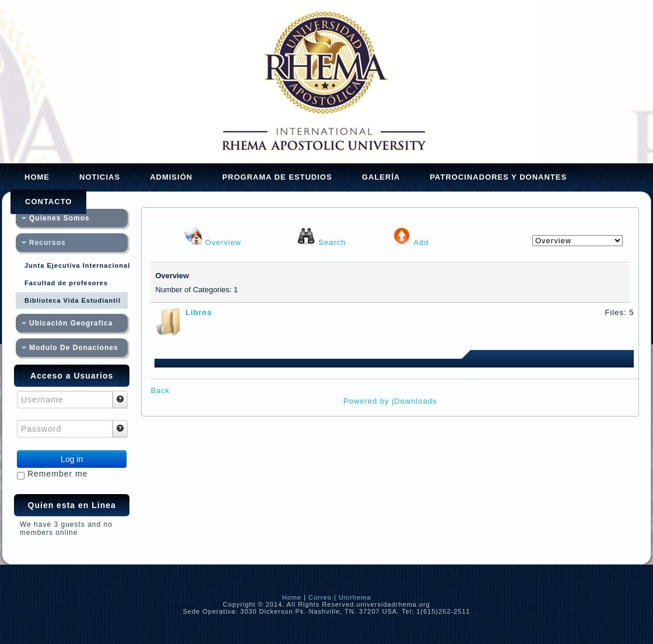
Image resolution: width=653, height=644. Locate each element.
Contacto (48, 202)
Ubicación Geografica (71, 323)
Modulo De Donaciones (74, 348)
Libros (199, 312)
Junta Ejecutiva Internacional (76, 265)
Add (421, 242)
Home (37, 177)
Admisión (171, 177)
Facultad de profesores (66, 283)
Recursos (48, 243)
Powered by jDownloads (390, 401)
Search (332, 242)
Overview (223, 242)
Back (160, 391)
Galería (381, 177)
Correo (320, 597)
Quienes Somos (59, 218)
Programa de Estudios (277, 177)
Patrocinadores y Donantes (498, 177)
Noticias (100, 177)
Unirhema (355, 597)
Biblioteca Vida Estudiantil (73, 300)
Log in (72, 459)
